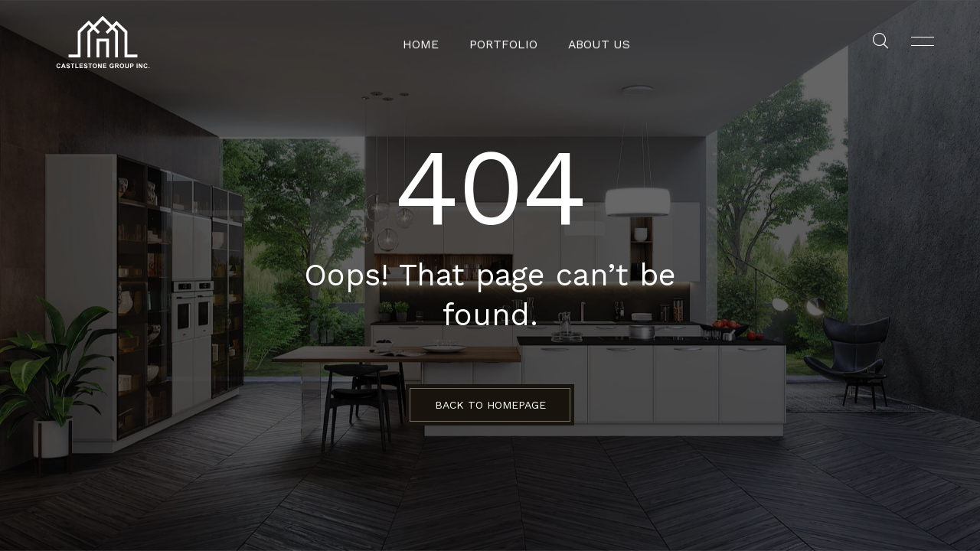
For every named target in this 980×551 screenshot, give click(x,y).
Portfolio (505, 42)
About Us (594, 42)
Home (428, 42)
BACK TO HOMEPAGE (490, 405)
